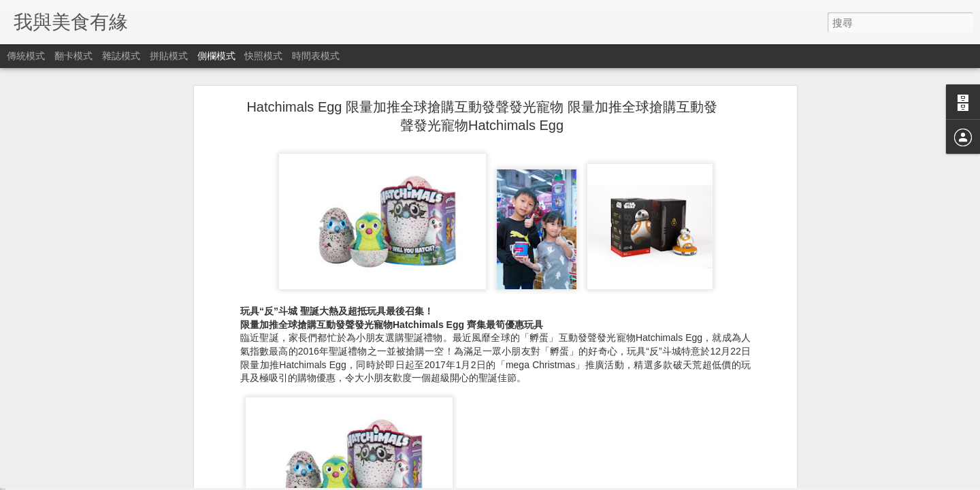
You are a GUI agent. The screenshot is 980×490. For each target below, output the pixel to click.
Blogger (516, 481)
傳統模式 (26, 56)
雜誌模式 (121, 56)
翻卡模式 (73, 56)
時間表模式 (316, 56)
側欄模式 (216, 56)
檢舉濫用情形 (556, 481)
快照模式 (263, 56)
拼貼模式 (169, 56)
